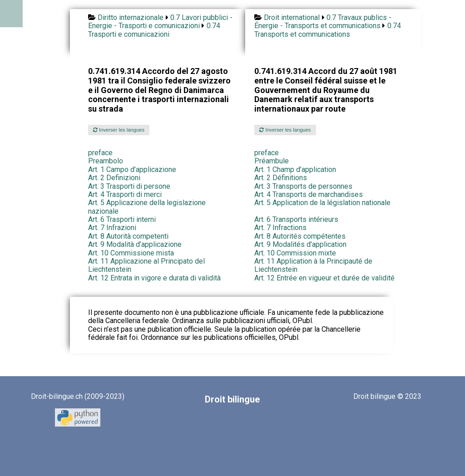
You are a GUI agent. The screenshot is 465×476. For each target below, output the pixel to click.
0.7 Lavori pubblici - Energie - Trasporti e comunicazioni (160, 22)
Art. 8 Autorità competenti (128, 236)
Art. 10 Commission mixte (295, 253)
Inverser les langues (119, 130)
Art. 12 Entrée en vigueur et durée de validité (324, 278)
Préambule (272, 161)
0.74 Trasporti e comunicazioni (154, 30)
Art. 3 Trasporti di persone (129, 186)
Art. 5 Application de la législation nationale (322, 203)
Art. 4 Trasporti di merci (125, 194)
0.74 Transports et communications (328, 30)
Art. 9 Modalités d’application (300, 244)
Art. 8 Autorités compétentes (300, 236)
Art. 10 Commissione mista (131, 253)
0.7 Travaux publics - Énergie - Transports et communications (323, 22)
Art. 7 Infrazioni (112, 228)
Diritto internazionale (131, 17)
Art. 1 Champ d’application (295, 169)
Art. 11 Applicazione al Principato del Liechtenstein (146, 265)
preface (100, 153)
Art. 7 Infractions (280, 228)
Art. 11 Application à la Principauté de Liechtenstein (313, 265)
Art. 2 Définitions (281, 178)
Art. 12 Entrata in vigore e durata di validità (154, 278)
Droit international (292, 17)
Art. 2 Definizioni (114, 178)
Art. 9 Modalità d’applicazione (135, 244)
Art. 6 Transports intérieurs (296, 219)
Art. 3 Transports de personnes (303, 186)
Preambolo (106, 161)
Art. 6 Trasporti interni (122, 219)
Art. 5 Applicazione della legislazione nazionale (147, 207)
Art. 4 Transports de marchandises (309, 194)
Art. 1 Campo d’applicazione (132, 169)
